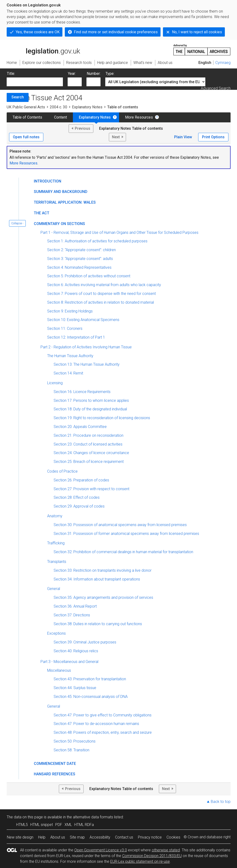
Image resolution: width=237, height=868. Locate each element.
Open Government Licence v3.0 (101, 850)
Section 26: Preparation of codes (81, 480)
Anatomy (55, 516)
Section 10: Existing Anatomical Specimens (83, 320)
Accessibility (100, 837)
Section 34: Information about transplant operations (97, 579)
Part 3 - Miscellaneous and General (69, 662)
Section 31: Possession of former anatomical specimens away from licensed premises (126, 534)
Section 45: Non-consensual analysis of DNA (91, 697)
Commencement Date (55, 764)
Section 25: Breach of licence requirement (89, 462)
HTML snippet (42, 825)
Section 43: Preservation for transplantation (90, 679)
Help (42, 837)
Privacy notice (150, 837)
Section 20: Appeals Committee (80, 427)
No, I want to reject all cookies (197, 32)
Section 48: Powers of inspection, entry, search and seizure (103, 732)
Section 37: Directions (72, 615)
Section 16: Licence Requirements (82, 392)
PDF (59, 825)
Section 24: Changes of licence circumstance (91, 453)
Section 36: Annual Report (75, 606)
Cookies (173, 837)
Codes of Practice (62, 471)
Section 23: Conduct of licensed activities (88, 444)
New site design (20, 837)
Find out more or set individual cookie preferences (116, 32)
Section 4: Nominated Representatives (79, 267)
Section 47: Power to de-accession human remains (96, 724)
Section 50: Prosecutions (75, 741)
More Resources (139, 117)
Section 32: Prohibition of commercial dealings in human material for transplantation (123, 552)
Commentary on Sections (59, 224)
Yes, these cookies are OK (38, 32)
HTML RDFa (84, 825)
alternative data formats (93, 817)
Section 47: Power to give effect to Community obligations (103, 715)
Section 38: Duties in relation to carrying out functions (98, 624)
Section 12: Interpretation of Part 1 (76, 337)
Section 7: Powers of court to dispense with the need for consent (101, 294)
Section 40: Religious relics (76, 651)
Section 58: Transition (71, 750)
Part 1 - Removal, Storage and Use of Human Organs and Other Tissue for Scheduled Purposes (119, 233)
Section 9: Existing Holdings (70, 311)
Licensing (55, 383)
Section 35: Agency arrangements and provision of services (103, 597)
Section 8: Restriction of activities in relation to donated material (101, 302)
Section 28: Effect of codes (77, 497)
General (54, 589)
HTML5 (22, 825)
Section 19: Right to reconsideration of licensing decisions (102, 418)
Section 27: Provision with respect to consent (91, 489)
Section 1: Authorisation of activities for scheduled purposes (97, 241)
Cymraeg (223, 63)
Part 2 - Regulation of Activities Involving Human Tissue (86, 347)
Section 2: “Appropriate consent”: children (81, 250)
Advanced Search (216, 88)
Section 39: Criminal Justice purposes (85, 642)
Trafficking (56, 543)
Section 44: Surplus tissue (75, 688)
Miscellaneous (59, 670)
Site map (77, 837)
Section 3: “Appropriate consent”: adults (80, 259)
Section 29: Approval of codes (79, 506)
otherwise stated (166, 850)
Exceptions (56, 633)
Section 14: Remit (68, 373)
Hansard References (55, 774)
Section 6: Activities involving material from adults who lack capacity (104, 285)
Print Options (213, 137)
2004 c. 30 (58, 107)
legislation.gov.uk (43, 49)
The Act (42, 213)
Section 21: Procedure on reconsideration (88, 435)
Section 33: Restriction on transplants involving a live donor (103, 570)
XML (68, 825)
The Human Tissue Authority (70, 356)
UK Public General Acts (26, 107)
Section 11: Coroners (65, 328)
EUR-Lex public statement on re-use (140, 861)
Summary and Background (61, 192)
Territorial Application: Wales (65, 202)
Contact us (124, 837)
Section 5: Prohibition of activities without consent (89, 276)
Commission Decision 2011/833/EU (152, 856)
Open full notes (26, 137)
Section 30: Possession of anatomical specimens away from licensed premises (120, 525)
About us (58, 837)
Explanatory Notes (87, 107)
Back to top (221, 802)
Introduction (48, 181)
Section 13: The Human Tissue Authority (87, 364)
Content (61, 117)
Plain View (183, 137)
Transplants (57, 562)
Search (18, 97)
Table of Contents (27, 117)
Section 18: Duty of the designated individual (90, 409)
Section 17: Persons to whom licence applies (91, 400)
